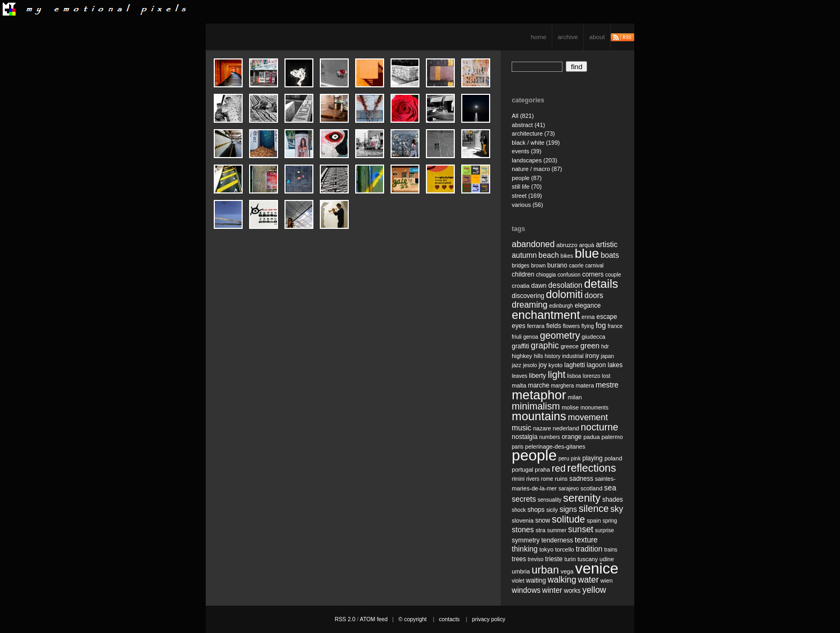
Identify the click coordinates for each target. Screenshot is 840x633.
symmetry (526, 540)
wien (607, 580)
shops (536, 510)
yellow (594, 590)
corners (593, 274)
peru (564, 459)
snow (543, 520)
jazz (516, 365)
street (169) (527, 196)
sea (610, 488)
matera (584, 385)
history (553, 356)
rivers (532, 479)
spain (594, 520)
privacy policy (489, 619)
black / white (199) (536, 143)
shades (613, 500)
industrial (573, 356)
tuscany (588, 559)
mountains (539, 416)
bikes (567, 256)
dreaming (530, 305)
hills (538, 356)
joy (542, 365)
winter (552, 590)
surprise (605, 530)
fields (553, 326)
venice (597, 568)
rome (547, 479)
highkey (522, 356)
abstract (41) (528, 125)
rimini (518, 479)
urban (545, 570)
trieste (554, 559)
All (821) (523, 116)
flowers (571, 326)
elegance (588, 306)
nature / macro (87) (537, 169)
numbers (549, 437)
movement (588, 417)
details (601, 284)
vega (567, 571)
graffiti (520, 346)
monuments (594, 408)
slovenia (523, 520)
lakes (615, 365)
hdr (605, 347)
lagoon (596, 365)
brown (538, 266)
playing (592, 458)
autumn (524, 255)
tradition (589, 549)
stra (541, 530)
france (615, 326)
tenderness (557, 540)
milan (575, 397)
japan (607, 356)
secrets (524, 499)
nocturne (599, 427)
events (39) (526, 151)
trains (611, 550)
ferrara (536, 326)
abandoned (533, 244)
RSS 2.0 (345, 619)
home (539, 37)
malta (519, 385)
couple (613, 275)
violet (518, 581)
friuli (516, 337)
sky (617, 509)
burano (557, 265)
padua (592, 437)
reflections (592, 468)
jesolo (530, 365)
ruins (561, 479)
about (597, 37)
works (572, 591)
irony (592, 356)
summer (557, 530)
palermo (612, 437)
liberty (537, 376)
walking (562, 580)
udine (607, 559)
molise (570, 407)
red (559, 468)
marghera (563, 386)
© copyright (413, 619)
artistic (606, 244)
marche (538, 385)
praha (542, 470)
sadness (582, 479)
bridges (520, 266)
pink (576, 459)
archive (568, 37)
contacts (449, 619)
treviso (535, 559)
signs (568, 509)
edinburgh (561, 306)
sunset (580, 529)
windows (526, 590)
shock (519, 510)
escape (607, 317)
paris (517, 447)
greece (569, 346)
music (522, 428)
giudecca (594, 337)
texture (586, 540)
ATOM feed (373, 619)
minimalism (536, 406)
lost (606, 376)
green (590, 346)
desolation (565, 285)
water (588, 580)
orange (571, 437)
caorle (576, 266)
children (523, 274)
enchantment (546, 315)
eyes (518, 326)
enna (588, 317)
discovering (528, 296)
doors (594, 295)
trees (519, 559)
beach (549, 255)
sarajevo (568, 489)
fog (601, 325)
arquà (587, 245)
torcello (565, 549)
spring (610, 521)
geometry (560, 336)
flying (587, 326)
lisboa (574, 376)
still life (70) (527, 187)
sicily (552, 510)
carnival (594, 266)
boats (610, 255)
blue (587, 253)
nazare (542, 428)
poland (613, 458)
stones (523, 530)
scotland (591, 488)
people (534, 455)
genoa (531, 337)
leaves (519, 376)
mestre (607, 385)
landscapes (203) (534, 160)
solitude (568, 519)
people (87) (527, 178)
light (556, 375)
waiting (536, 580)
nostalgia (524, 437)
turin (570, 559)
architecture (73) (533, 133)
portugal (522, 470)
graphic (545, 345)
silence (594, 509)
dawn (539, 286)
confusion (569, 275)
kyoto (556, 365)
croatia (520, 286)
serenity (582, 498)
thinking (524, 549)
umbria (521, 571)
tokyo (546, 549)
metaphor (539, 395)
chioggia (546, 275)
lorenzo (592, 376)
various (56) (527, 205)
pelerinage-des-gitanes (555, 446)
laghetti (575, 365)
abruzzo (567, 245)
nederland (566, 428)
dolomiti (564, 294)
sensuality (550, 500)
